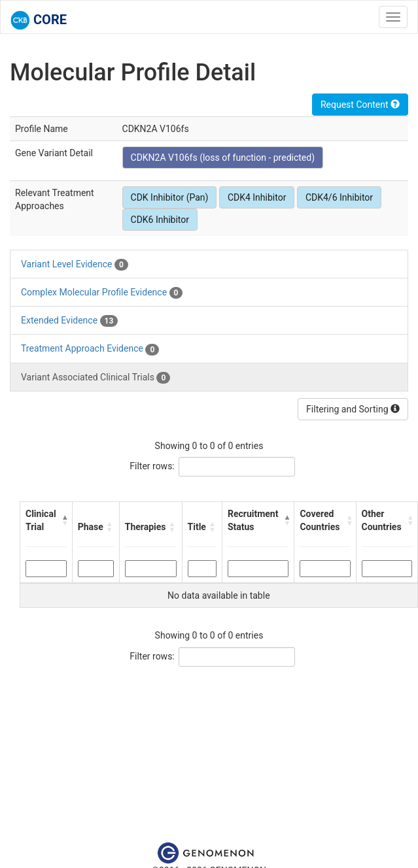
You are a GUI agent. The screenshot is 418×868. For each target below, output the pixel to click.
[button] (64, 520)
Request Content (360, 105)
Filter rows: (152, 466)
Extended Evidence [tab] (69, 321)
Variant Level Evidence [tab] (75, 265)
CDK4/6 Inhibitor (339, 197)
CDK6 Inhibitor (160, 220)
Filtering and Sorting (353, 409)
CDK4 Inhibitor (257, 197)
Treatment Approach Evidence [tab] (90, 349)
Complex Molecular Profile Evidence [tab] (102, 293)
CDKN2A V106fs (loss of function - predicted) (223, 158)
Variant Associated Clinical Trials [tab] (96, 378)
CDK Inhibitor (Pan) (170, 197)
